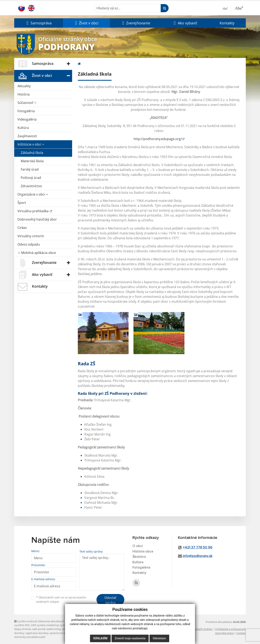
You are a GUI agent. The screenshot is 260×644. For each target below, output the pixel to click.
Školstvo (139, 557)
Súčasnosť (27, 103)
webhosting (54, 629)
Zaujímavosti (27, 136)
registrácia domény (37, 633)
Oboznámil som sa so (61, 599)
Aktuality (24, 86)
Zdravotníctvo (31, 186)
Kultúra (23, 128)
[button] (39, 23)
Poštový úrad (31, 178)
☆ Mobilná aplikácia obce (37, 253)
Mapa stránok (23, 629)
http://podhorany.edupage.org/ (158, 139)
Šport (22, 203)
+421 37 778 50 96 (198, 548)
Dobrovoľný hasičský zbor (37, 219)
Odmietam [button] (159, 638)
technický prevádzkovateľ (30, 637)
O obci (138, 546)
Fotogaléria (26, 111)
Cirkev (22, 228)
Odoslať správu (110, 600)
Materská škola (32, 161)
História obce (143, 552)
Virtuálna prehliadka (33, 211)
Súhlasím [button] (100, 638)
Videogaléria (27, 119)
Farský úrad (30, 169)
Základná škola (32, 153)
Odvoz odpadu (29, 244)
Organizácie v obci (33, 194)
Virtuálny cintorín (31, 236)
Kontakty (227, 23)
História (24, 94)
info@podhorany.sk (198, 556)
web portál (39, 629)
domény (19, 633)
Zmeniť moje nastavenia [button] (130, 638)
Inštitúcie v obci (31, 144)
